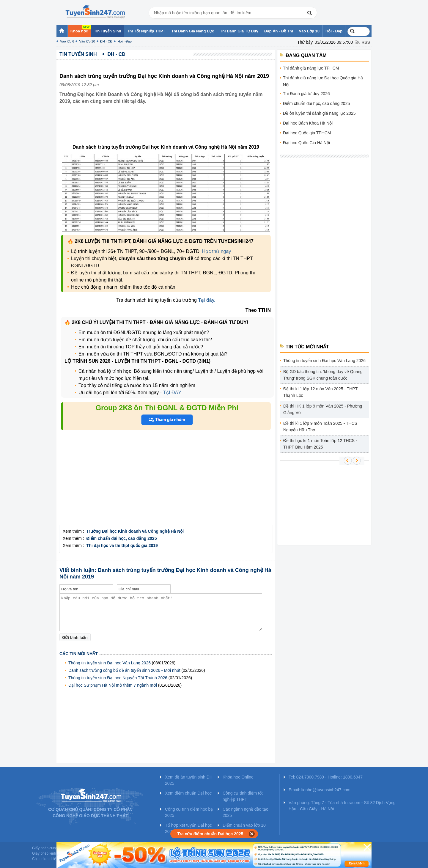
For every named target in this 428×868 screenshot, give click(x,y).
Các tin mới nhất (79, 654)
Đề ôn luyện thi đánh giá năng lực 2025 (319, 113)
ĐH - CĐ (106, 41)
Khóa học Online (238, 777)
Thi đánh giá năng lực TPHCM (311, 68)
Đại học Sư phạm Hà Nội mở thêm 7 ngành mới (113, 685)
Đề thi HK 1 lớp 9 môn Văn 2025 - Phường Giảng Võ (323, 409)
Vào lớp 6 (67, 41)
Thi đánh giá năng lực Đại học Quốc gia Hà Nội (323, 81)
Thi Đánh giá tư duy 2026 (306, 94)
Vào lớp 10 (87, 41)
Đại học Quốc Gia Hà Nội (306, 143)
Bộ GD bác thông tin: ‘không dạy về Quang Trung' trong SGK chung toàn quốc (323, 375)
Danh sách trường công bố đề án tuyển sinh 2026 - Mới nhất (124, 670)
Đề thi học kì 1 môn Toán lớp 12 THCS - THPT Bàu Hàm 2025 (320, 444)
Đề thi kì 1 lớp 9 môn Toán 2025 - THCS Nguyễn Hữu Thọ (320, 427)
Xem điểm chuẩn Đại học (188, 793)
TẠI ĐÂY (172, 393)
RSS (366, 42)
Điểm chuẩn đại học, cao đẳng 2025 (316, 103)
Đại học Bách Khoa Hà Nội (308, 123)
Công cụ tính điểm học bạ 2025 (189, 812)
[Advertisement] (168, 129)
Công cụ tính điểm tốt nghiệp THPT (243, 796)
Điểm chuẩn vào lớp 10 (244, 825)
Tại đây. (207, 300)
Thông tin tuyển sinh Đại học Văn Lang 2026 (110, 663)
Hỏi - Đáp (124, 41)
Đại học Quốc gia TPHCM (307, 133)
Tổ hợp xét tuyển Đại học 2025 (188, 828)
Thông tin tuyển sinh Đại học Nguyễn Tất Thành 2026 (118, 678)
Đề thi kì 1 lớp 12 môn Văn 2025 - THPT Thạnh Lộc (320, 392)
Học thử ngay (217, 251)
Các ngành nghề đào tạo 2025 (246, 812)
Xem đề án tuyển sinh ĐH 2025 (189, 780)
